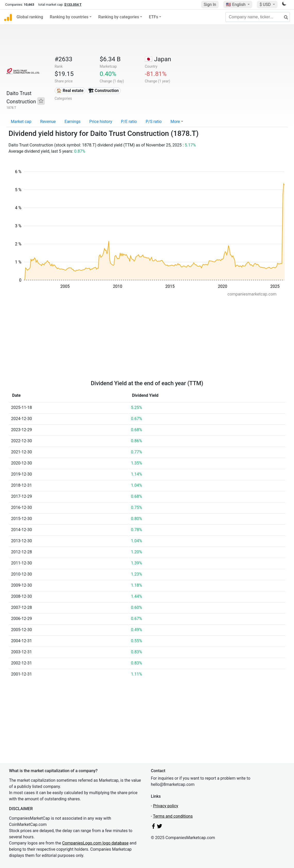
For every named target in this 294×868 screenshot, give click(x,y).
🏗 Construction (104, 91)
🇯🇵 (158, 59)
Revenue (48, 122)
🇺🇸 (236, 5)
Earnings (72, 122)
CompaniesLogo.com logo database (95, 843)
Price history (101, 122)
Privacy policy (166, 806)
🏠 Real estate (70, 91)
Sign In (210, 5)
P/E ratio (129, 122)
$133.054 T (73, 5)
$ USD (266, 5)
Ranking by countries (69, 17)
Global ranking (30, 17)
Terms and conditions (173, 816)
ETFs (153, 17)
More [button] (175, 122)
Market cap (21, 122)
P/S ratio (154, 122)
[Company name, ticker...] (258, 17)
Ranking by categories (119, 17)
